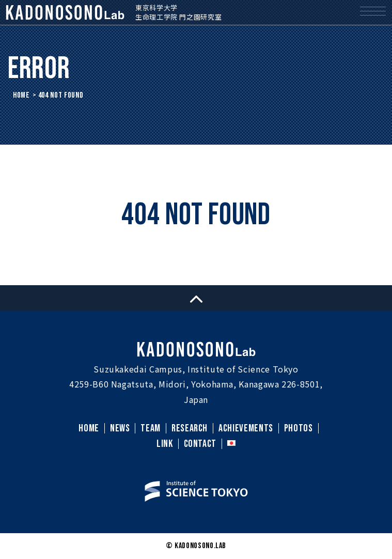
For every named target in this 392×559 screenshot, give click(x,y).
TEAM (151, 428)
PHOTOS (299, 428)
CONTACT (200, 444)
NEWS (120, 428)
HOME (21, 95)
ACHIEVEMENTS (246, 428)
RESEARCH (190, 428)
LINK (165, 444)
